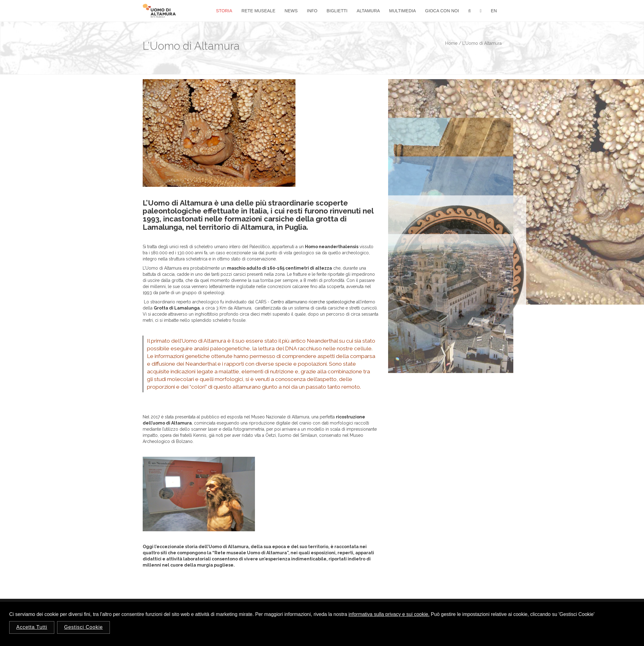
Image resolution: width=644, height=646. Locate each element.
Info (312, 11)
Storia (224, 11)
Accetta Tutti (32, 627)
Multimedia (402, 11)
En (494, 11)
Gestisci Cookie (83, 627)
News (291, 11)
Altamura (368, 11)
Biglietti (337, 11)
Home (451, 43)
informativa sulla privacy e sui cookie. (389, 614)
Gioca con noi (442, 11)
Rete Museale (258, 11)
